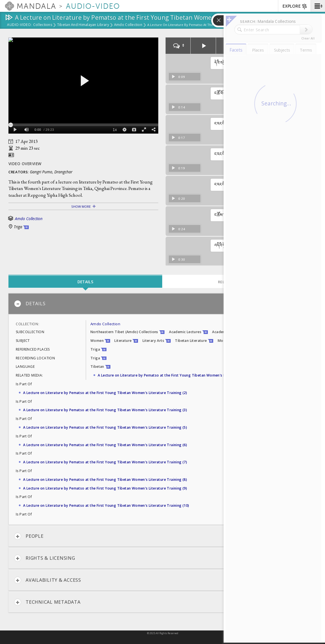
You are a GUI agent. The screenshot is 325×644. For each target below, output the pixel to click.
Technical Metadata (47, 602)
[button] (318, 6)
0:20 (178, 199)
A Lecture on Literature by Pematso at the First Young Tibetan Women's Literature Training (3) (105, 410)
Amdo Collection (128, 25)
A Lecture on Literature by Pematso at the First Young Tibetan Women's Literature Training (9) (105, 488)
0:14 (178, 107)
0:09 (178, 77)
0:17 (178, 138)
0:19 (178, 168)
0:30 (178, 259)
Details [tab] (85, 282)
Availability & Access (48, 580)
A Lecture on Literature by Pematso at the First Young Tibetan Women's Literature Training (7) (105, 462)
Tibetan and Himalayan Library (83, 25)
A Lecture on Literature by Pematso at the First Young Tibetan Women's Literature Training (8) (105, 480)
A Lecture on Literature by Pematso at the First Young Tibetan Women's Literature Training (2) (105, 393)
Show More (81, 206)
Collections (43, 25)
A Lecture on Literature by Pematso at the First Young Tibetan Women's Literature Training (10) (106, 505)
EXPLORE (295, 6)
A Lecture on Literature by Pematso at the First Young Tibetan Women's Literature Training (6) (105, 445)
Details (30, 304)
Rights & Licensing (45, 558)
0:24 (178, 229)
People (29, 536)
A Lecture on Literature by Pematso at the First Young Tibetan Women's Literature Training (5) (105, 427)
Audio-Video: (19, 25)
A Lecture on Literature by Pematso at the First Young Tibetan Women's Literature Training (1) (180, 375)
